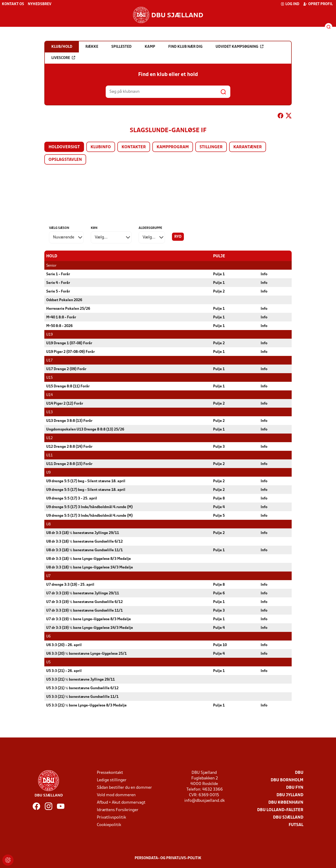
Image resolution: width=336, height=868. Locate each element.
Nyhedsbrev (40, 4)
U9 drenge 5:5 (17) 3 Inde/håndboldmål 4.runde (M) (89, 507)
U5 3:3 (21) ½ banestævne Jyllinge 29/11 (80, 679)
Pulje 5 (219, 516)
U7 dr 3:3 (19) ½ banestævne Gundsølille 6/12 (84, 602)
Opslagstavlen (65, 160)
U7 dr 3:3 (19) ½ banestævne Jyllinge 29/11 (83, 593)
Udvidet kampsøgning (240, 47)
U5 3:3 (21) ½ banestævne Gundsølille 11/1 (82, 697)
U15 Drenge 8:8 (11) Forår (68, 386)
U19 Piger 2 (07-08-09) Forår (70, 352)
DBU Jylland (290, 795)
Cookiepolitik (109, 825)
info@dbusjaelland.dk (205, 801)
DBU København (286, 802)
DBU (299, 773)
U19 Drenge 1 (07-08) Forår (69, 343)
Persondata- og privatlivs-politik (168, 858)
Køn (94, 228)
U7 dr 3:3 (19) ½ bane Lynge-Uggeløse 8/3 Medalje (89, 619)
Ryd (178, 237)
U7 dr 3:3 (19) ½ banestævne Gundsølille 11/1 (84, 610)
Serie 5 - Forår (58, 291)
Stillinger (211, 147)
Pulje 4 (219, 507)
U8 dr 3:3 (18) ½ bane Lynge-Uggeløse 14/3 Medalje (90, 567)
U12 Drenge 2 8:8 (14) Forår (69, 447)
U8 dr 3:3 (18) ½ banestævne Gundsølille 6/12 (84, 541)
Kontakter (134, 147)
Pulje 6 (219, 593)
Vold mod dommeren (116, 795)
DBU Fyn (295, 787)
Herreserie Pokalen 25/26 (68, 309)
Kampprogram (173, 147)
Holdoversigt (64, 147)
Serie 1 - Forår (58, 274)
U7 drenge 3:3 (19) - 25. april (70, 585)
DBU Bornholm (287, 780)
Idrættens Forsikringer (118, 810)
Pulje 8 (219, 498)
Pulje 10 (220, 645)
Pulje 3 (219, 447)
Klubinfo (101, 147)
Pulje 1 (219, 274)
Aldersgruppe (150, 228)
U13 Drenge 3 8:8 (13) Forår (69, 421)
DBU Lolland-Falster (280, 810)
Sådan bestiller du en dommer (124, 787)
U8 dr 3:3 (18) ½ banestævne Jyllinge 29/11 (83, 533)
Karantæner (248, 147)
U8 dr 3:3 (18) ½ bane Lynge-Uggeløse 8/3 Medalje (89, 559)
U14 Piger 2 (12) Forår (65, 403)
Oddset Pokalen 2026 (64, 300)
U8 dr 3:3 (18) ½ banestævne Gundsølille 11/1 (84, 550)
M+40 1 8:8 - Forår (61, 317)
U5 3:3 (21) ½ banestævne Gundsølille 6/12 (82, 688)
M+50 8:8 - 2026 (59, 326)
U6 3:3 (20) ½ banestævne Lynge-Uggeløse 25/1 (86, 654)
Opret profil (318, 4)
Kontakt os (13, 4)
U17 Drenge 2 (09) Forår (66, 369)
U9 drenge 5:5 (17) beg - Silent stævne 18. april (86, 481)
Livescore (63, 58)
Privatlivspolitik (111, 817)
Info (264, 274)
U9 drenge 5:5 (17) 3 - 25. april (72, 498)
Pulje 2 (219, 291)
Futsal (296, 825)
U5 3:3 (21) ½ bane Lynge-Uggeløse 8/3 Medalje (86, 705)
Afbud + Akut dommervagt (121, 802)
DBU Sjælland (288, 817)
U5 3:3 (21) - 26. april (64, 671)
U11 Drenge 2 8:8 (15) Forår (69, 464)
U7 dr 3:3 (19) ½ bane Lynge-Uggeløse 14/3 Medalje (90, 628)
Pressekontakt (110, 773)
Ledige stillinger (112, 780)
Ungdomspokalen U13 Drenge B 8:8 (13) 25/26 (85, 429)
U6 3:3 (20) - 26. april (64, 645)
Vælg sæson (59, 228)
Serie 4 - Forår (58, 283)
